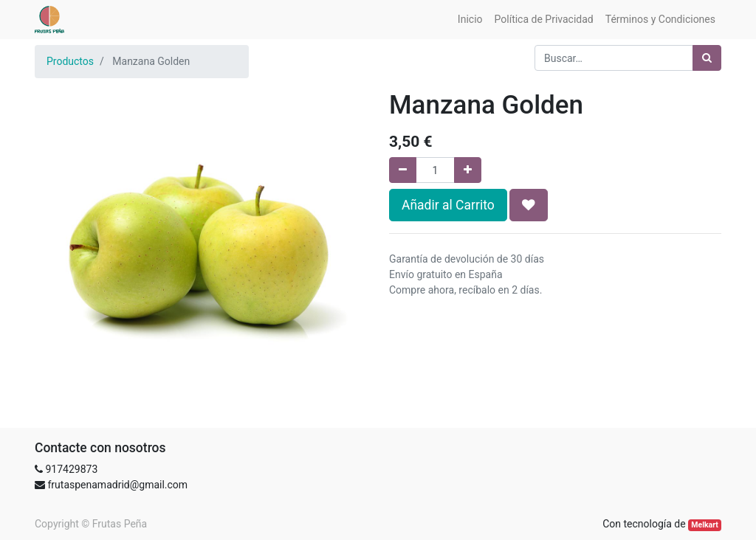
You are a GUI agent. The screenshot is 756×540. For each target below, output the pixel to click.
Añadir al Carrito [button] (448, 205)
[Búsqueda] (707, 58)
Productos (70, 61)
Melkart (705, 525)
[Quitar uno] (403, 170)
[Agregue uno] (468, 170)
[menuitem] (470, 20)
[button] (529, 205)
